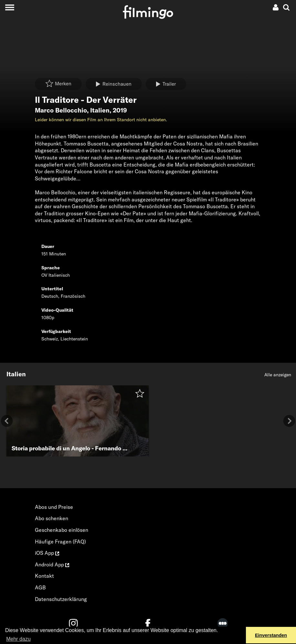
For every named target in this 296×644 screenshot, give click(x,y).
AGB (40, 587)
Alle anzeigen (278, 375)
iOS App (47, 553)
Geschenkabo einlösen (62, 530)
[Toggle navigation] (10, 7)
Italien (100, 110)
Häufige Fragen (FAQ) (60, 542)
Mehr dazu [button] (18, 639)
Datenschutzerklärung (61, 599)
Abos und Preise (54, 507)
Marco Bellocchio (61, 110)
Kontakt (44, 576)
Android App (52, 564)
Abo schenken (52, 518)
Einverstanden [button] (271, 635)
